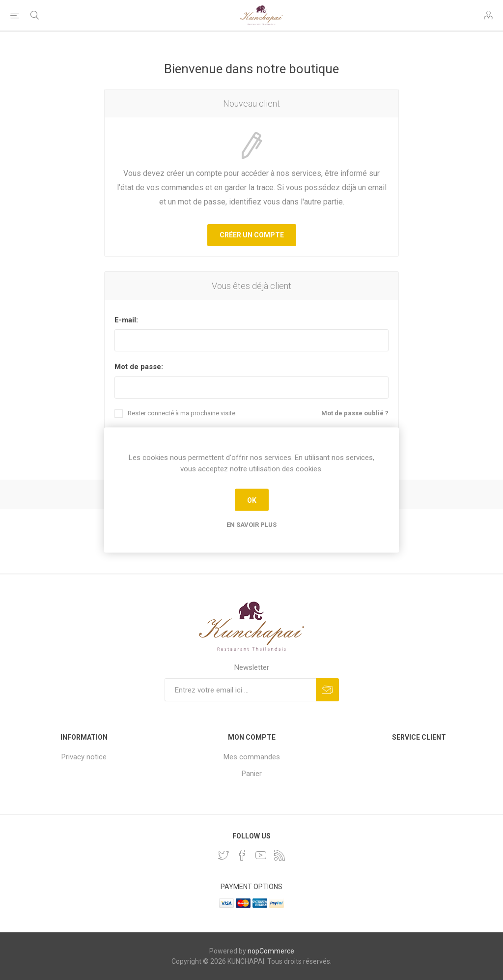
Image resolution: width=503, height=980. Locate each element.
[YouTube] (261, 855)
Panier (252, 774)
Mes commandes (252, 757)
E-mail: (126, 320)
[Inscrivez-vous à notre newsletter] (240, 690)
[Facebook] (242, 855)
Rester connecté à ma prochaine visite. (182, 413)
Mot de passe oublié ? (355, 413)
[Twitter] (224, 855)
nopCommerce (271, 951)
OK (252, 500)
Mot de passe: (139, 367)
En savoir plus (251, 525)
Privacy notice (84, 757)
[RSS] (279, 855)
